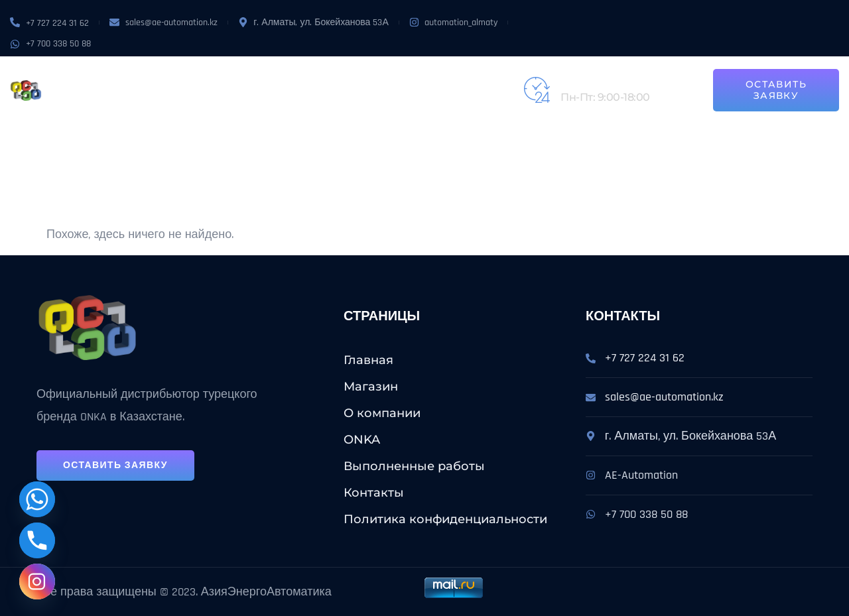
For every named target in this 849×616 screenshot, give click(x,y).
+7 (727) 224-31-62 (604, 83)
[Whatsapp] (37, 499)
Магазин (168, 75)
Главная (368, 360)
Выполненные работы (440, 75)
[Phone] (37, 540)
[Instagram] (37, 582)
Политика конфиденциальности (445, 519)
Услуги (341, 75)
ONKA (291, 75)
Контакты (171, 105)
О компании (235, 75)
